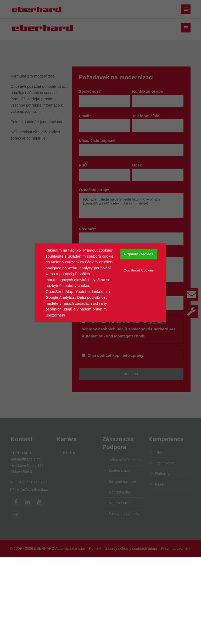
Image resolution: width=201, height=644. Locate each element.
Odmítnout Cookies (139, 270)
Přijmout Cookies (139, 254)
